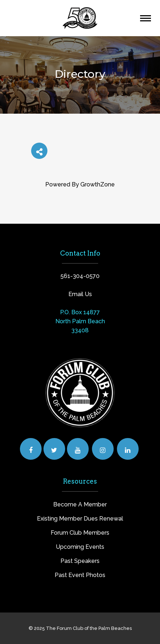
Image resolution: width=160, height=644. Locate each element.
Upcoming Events (80, 547)
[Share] (39, 151)
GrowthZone (98, 184)
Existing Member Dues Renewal (80, 519)
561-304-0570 (80, 276)
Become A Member (80, 504)
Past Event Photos (80, 575)
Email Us (80, 294)
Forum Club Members (80, 533)
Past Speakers (80, 561)
